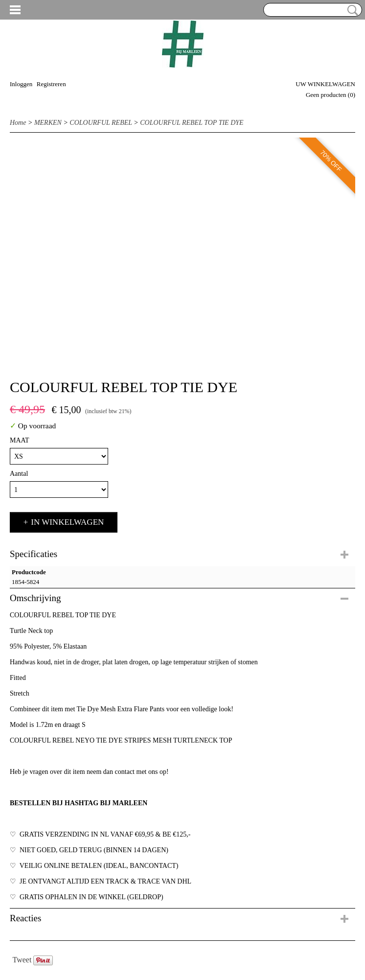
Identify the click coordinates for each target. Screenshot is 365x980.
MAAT (20, 440)
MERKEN (48, 123)
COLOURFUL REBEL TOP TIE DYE (192, 123)
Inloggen (21, 84)
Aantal (19, 474)
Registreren (51, 84)
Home (18, 123)
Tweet (22, 960)
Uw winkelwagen (325, 84)
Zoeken (351, 10)
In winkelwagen (67, 522)
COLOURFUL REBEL (101, 123)
